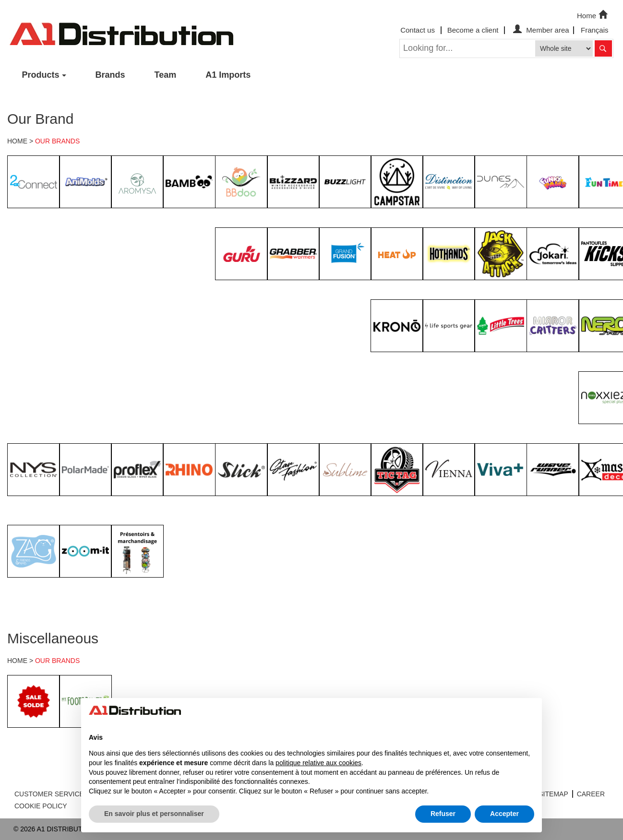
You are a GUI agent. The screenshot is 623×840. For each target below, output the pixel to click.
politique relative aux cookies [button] (318, 763)
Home (593, 15)
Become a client (473, 30)
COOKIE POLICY (41, 806)
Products (41, 75)
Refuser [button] (443, 814)
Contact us (418, 30)
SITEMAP (553, 794)
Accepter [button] (504, 814)
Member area (540, 30)
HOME (17, 141)
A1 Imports (228, 75)
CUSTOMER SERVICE (49, 794)
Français (595, 30)
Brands (110, 75)
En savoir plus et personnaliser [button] (154, 814)
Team (166, 75)
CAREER (591, 794)
